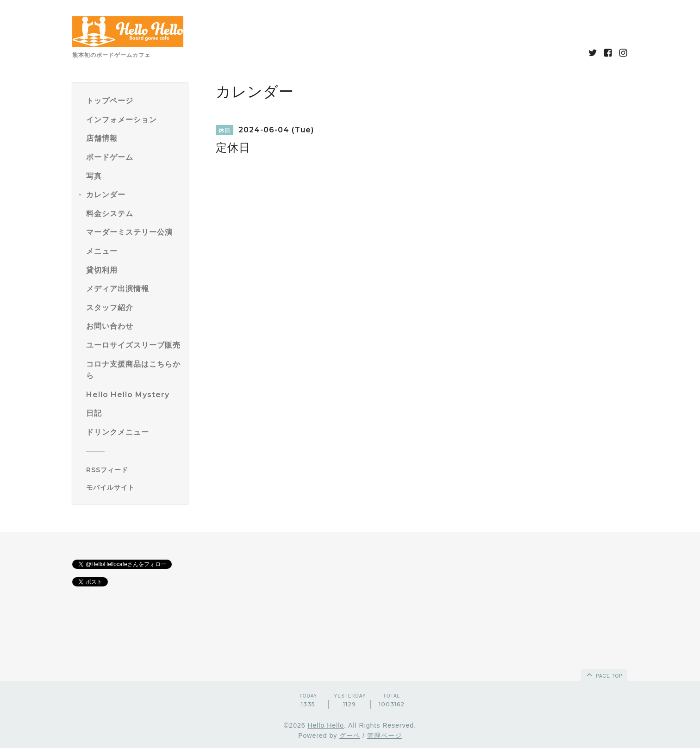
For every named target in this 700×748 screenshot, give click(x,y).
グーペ (350, 736)
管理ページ (384, 736)
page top (604, 674)
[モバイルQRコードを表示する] (134, 487)
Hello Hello (326, 725)
